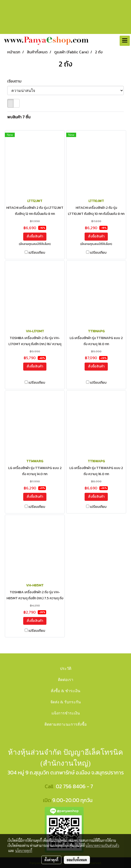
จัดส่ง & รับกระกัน (65, 702)
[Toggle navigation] (125, 41)
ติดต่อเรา (66, 680)
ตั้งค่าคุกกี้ (51, 860)
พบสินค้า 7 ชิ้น (19, 117)
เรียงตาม (16, 81)
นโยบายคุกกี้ (24, 851)
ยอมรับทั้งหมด (77, 860)
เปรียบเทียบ (37, 253)
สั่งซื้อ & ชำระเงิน (65, 691)
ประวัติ (66, 669)
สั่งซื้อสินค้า (35, 236)
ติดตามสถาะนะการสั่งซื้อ (66, 724)
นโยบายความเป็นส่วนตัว (102, 845)
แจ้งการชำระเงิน (66, 713)
